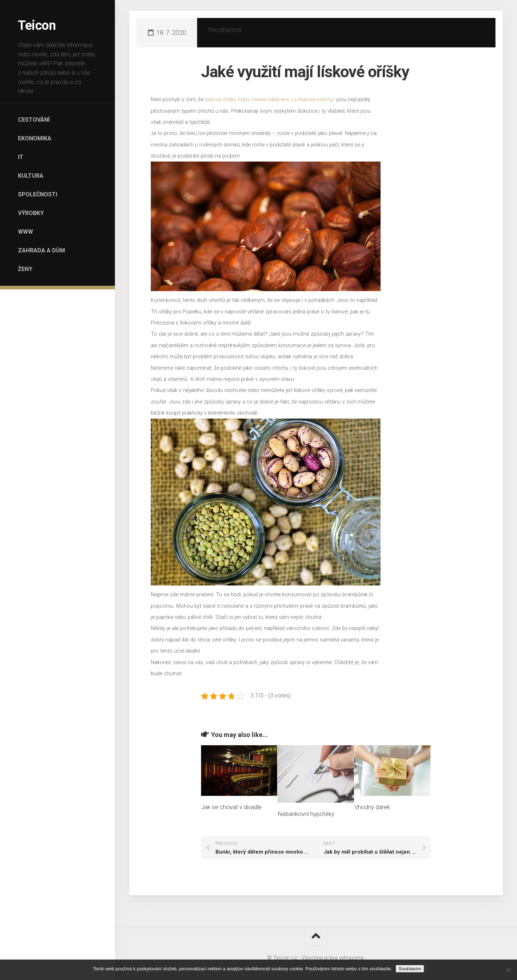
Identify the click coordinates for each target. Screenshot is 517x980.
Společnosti (38, 194)
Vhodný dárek (372, 807)
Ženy (25, 269)
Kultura (31, 176)
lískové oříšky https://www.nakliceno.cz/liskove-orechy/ (270, 99)
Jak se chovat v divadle (231, 807)
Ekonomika (35, 138)
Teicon (37, 25)
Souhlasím (410, 969)
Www (25, 232)
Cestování (34, 120)
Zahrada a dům (41, 250)
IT (21, 157)
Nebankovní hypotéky (306, 814)
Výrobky (31, 213)
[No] (508, 970)
